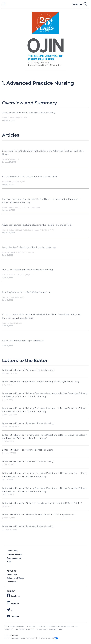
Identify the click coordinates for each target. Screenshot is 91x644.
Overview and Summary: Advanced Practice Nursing (29, 112)
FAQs (9, 562)
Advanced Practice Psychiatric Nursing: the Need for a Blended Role (37, 225)
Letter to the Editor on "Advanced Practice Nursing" (28, 370)
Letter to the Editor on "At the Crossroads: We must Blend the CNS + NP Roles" (42, 503)
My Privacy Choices (48, 638)
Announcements (14, 558)
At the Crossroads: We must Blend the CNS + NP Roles (30, 177)
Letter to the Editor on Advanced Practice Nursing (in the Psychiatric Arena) (40, 382)
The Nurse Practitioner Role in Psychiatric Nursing (28, 270)
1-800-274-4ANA (12, 635)
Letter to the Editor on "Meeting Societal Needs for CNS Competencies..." (39, 515)
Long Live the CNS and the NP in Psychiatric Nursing (29, 247)
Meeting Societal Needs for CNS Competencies (26, 292)
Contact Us (12, 582)
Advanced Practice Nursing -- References (23, 340)
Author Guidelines (15, 555)
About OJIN (12, 575)
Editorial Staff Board (15, 578)
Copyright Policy (12, 638)
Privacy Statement (28, 638)
